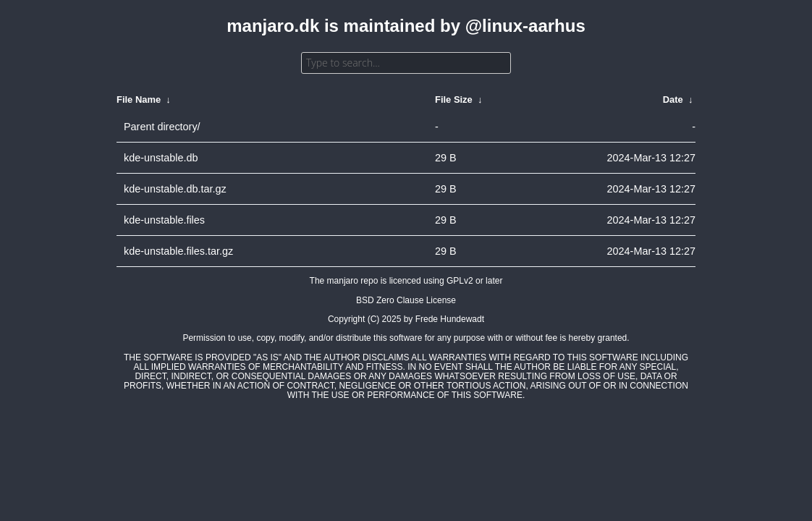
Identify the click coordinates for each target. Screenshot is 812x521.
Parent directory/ (162, 127)
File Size (454, 99)
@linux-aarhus (525, 26)
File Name (139, 99)
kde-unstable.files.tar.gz (178, 251)
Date (673, 99)
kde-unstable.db (161, 158)
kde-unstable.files (164, 220)
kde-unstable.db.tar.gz (175, 189)
